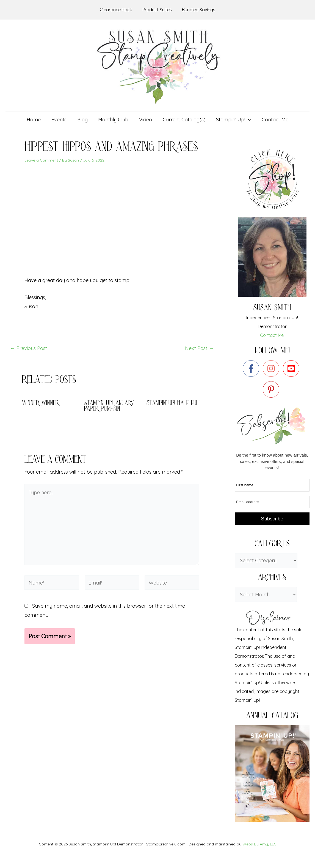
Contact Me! (272, 335)
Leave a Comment (41, 160)
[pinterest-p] (272, 389)
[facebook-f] (252, 369)
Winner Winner (41, 404)
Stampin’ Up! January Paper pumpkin (109, 406)
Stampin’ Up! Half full (174, 404)
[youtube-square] (292, 369)
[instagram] (272, 369)
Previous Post (29, 348)
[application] (246, 120)
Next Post (199, 348)
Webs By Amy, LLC (259, 844)
